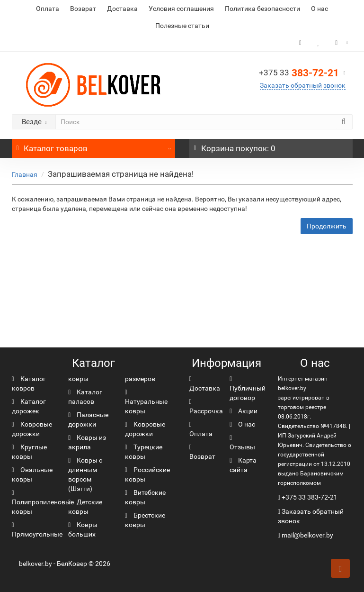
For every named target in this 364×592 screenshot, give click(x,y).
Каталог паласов (85, 397)
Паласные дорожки (88, 419)
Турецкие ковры (144, 452)
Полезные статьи (182, 26)
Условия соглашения (181, 9)
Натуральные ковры (146, 402)
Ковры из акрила (87, 442)
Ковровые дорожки (32, 429)
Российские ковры (147, 474)
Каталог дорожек (29, 406)
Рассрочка (206, 407)
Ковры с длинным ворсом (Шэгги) (85, 474)
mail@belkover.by (306, 535)
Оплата (48, 9)
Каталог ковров (29, 383)
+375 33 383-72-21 (310, 497)
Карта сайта (243, 465)
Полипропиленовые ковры (43, 502)
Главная (25, 174)
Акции (244, 411)
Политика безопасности (262, 9)
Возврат (83, 9)
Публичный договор (248, 389)
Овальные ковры (32, 474)
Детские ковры (85, 507)
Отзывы (242, 443)
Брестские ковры (145, 520)
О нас (320, 9)
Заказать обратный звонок (303, 85)
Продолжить (327, 226)
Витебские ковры (145, 497)
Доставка (122, 9)
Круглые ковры (29, 452)
